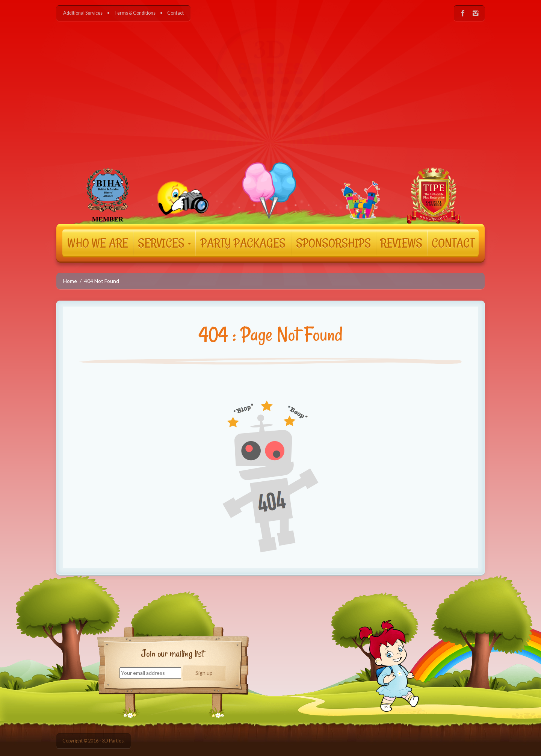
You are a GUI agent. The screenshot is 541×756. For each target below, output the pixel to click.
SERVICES (164, 243)
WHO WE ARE (98, 243)
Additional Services (83, 13)
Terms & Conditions (135, 13)
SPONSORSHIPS (333, 243)
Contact (175, 13)
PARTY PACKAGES (243, 243)
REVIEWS (401, 243)
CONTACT (453, 243)
